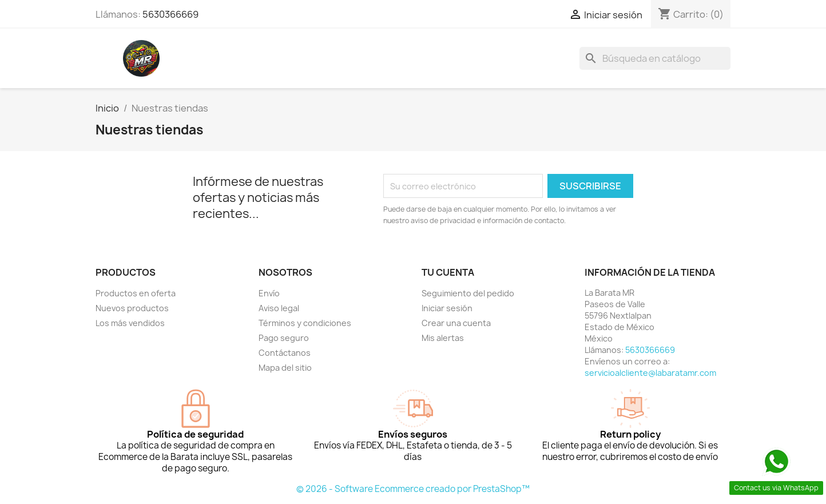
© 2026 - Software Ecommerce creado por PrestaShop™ (413, 489)
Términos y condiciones (305, 323)
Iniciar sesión (447, 308)
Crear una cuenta (456, 323)
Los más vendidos (130, 323)
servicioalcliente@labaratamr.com (650, 373)
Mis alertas (443, 338)
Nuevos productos (132, 308)
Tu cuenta (448, 272)
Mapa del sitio (285, 368)
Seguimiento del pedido (468, 293)
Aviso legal (279, 308)
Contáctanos (285, 353)
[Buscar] (655, 58)
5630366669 (170, 14)
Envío (269, 293)
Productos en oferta (136, 293)
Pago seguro (284, 338)
